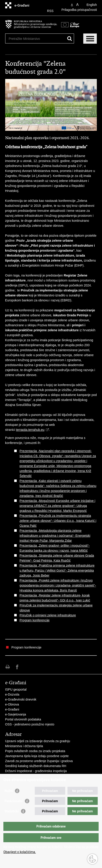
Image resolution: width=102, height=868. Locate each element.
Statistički (12, 811)
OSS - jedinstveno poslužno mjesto (30, 724)
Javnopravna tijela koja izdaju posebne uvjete (37, 756)
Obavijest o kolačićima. (20, 852)
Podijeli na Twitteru (27, 667)
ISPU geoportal (16, 689)
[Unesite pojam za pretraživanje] (35, 39)
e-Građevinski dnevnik (21, 699)
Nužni (9, 791)
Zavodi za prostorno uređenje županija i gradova (39, 761)
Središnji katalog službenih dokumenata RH (36, 766)
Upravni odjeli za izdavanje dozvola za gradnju (38, 741)
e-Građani (12, 709)
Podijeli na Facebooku (17, 667)
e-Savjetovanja (16, 714)
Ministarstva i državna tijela (24, 746)
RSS (50, 11)
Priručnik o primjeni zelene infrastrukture (48, 615)
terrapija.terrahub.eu (30, 430)
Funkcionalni (14, 801)
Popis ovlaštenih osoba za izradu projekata (35, 751)
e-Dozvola (12, 694)
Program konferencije (35, 620)
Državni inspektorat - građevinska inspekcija (36, 771)
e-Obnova (12, 704)
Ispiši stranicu (8, 667)
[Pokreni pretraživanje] (70, 39)
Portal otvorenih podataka (23, 719)
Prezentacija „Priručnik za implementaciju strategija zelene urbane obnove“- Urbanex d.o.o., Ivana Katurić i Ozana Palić (58, 521)
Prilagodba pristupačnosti (79, 10)
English (92, 5)
